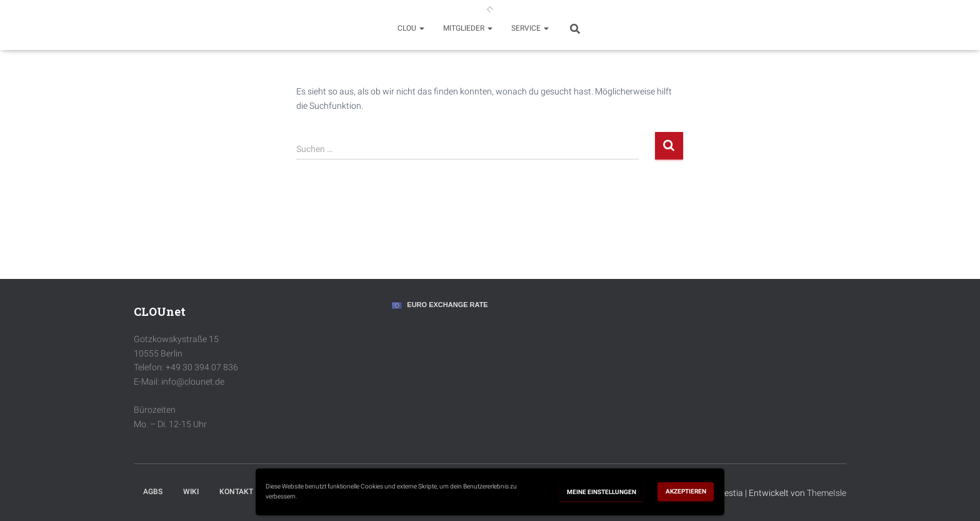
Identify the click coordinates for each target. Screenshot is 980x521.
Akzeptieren (686, 491)
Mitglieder (468, 28)
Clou (411, 28)
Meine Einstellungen (602, 492)
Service (530, 28)
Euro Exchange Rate (447, 305)
